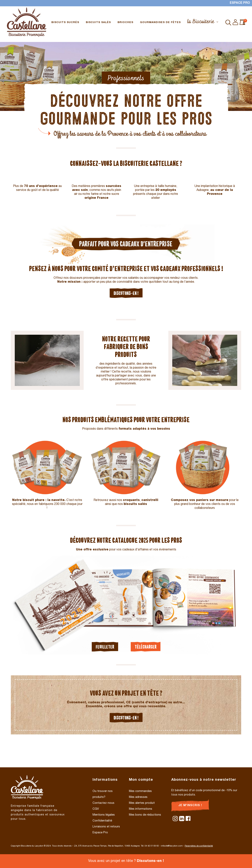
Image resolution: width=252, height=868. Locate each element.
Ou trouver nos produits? (103, 794)
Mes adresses (138, 797)
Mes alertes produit (142, 803)
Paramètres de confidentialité (199, 846)
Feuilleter (105, 647)
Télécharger (146, 647)
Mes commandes (140, 791)
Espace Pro (240, 3)
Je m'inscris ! (190, 806)
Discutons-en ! (126, 293)
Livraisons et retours (106, 827)
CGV (96, 809)
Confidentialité (102, 821)
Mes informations (141, 809)
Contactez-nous (103, 803)
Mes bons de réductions (145, 815)
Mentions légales (104, 815)
